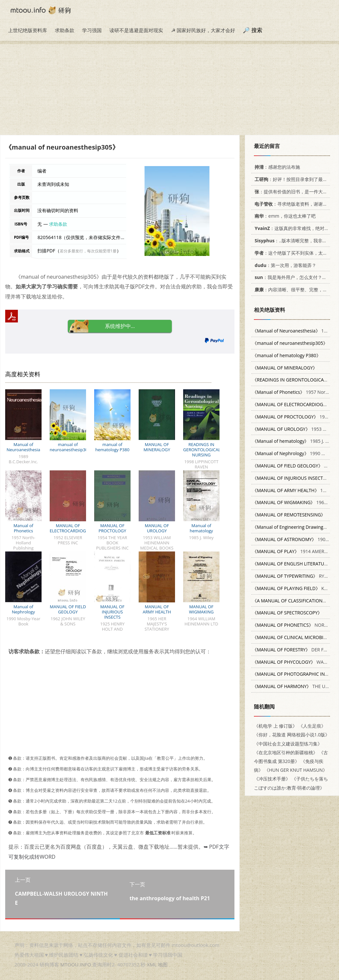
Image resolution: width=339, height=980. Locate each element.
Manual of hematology (201, 528)
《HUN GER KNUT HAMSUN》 (296, 770)
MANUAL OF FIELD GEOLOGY (68, 609)
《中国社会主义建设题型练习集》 (288, 744)
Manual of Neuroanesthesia (23, 447)
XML (152, 964)
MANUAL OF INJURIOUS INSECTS (112, 612)
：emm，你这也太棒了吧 (284, 216)
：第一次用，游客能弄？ (284, 265)
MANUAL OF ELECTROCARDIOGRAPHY (75, 528)
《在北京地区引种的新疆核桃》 (286, 752)
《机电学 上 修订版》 (276, 726)
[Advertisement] (169, 90)
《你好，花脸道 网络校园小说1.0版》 (292, 735)
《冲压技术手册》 (272, 779)
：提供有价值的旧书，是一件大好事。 (294, 192)
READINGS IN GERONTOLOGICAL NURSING (202, 450)
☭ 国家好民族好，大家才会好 (203, 30)
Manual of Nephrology (24, 609)
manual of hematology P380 (112, 447)
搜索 (257, 30)
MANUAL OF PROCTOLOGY (112, 528)
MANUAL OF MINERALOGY (157, 447)
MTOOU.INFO (76, 964)
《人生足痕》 (312, 726)
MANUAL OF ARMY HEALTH (157, 609)
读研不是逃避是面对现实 (136, 30)
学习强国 (92, 30)
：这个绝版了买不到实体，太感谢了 (294, 253)
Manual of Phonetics (24, 528)
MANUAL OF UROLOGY (157, 528)
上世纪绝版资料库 (28, 30)
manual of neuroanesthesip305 (70, 447)
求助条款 (65, 30)
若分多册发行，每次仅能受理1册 (88, 251)
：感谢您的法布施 (276, 167)
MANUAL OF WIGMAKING (201, 609)
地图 (163, 964)
